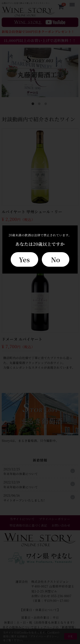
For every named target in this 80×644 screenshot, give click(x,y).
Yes (24, 259)
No (56, 259)
